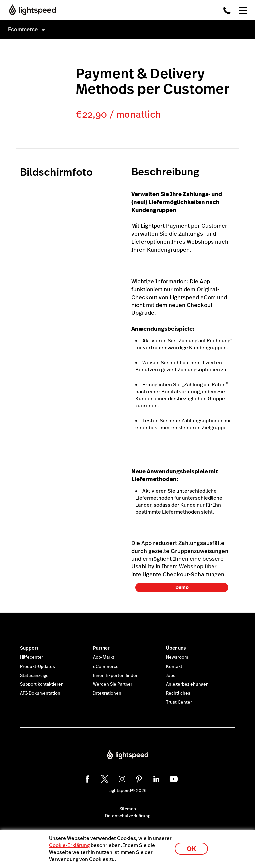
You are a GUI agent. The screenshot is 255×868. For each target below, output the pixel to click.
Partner (101, 648)
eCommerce (106, 667)
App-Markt (104, 657)
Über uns (176, 648)
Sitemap (128, 809)
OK (191, 849)
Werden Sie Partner (113, 684)
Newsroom (177, 657)
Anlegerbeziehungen (187, 684)
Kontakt (174, 667)
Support (29, 648)
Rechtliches (178, 693)
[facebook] (86, 778)
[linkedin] (155, 778)
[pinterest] (138, 778)
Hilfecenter (32, 657)
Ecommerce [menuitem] (23, 29)
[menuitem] (127, 29)
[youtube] (173, 778)
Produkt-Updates (38, 667)
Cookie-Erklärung (69, 845)
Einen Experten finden (116, 676)
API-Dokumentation (40, 693)
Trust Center (179, 702)
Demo (182, 587)
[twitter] (104, 778)
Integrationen (107, 693)
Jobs (171, 676)
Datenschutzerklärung (128, 816)
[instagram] (121, 778)
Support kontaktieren (42, 684)
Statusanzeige (34, 676)
